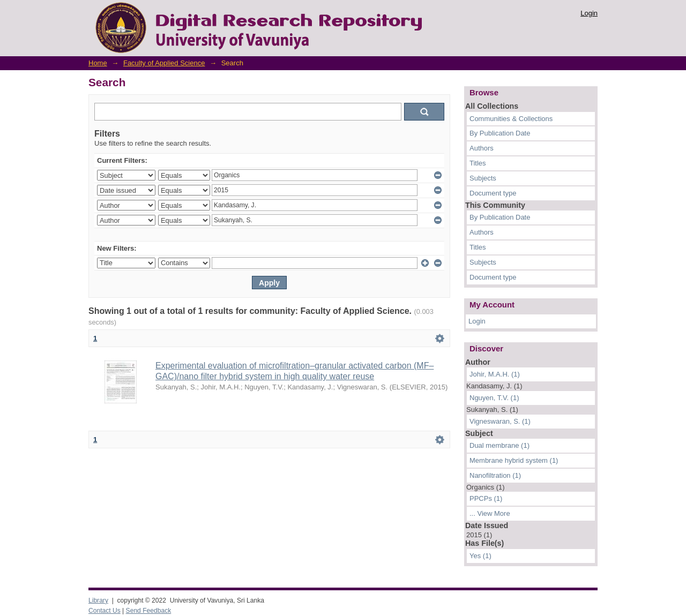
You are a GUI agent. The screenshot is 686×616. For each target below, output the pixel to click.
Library (98, 600)
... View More (490, 513)
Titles (478, 163)
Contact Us (105, 611)
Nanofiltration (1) (495, 475)
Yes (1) (480, 556)
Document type (493, 193)
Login (589, 13)
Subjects (483, 178)
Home (98, 63)
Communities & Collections (511, 119)
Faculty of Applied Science (164, 63)
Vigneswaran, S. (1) (500, 421)
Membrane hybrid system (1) (514, 460)
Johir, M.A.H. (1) (495, 374)
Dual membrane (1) (499, 445)
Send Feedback (149, 611)
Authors (482, 148)
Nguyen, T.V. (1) (494, 398)
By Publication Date (500, 133)
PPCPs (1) (486, 498)
